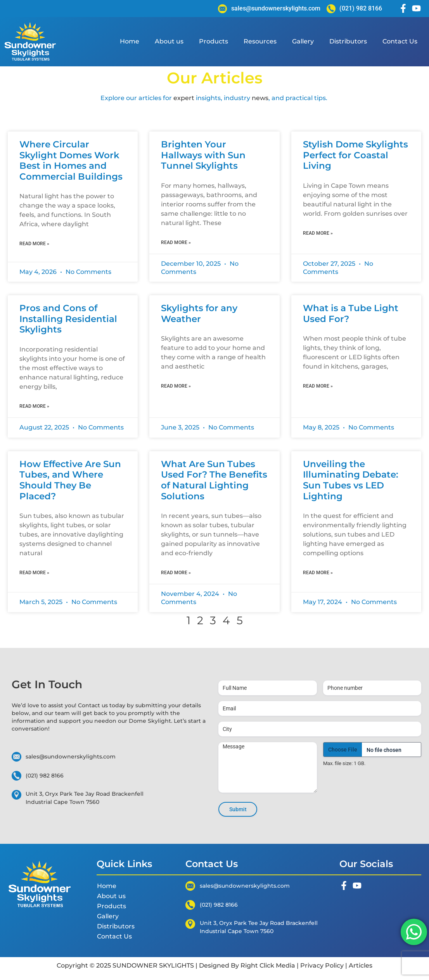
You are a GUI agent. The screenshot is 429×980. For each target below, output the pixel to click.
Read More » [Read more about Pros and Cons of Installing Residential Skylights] (34, 406)
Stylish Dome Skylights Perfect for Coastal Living (355, 155)
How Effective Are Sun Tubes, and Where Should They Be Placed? (70, 480)
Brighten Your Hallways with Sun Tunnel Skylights (203, 155)
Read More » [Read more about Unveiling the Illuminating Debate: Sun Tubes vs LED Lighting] (318, 573)
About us (169, 41)
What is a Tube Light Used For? (351, 313)
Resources (260, 41)
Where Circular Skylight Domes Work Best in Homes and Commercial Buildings (71, 160)
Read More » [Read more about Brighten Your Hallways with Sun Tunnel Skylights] (176, 242)
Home (130, 41)
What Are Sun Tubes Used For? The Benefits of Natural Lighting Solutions (214, 480)
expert (184, 98)
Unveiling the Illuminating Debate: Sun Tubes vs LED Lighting (351, 480)
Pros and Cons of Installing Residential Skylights (68, 319)
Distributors (348, 41)
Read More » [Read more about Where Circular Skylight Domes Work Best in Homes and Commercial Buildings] (34, 244)
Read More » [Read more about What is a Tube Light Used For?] (318, 386)
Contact (90, 705)
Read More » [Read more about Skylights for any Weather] (176, 386)
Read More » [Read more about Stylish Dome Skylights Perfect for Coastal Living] (318, 233)
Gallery (303, 41)
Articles (360, 965)
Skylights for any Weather (199, 313)
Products (214, 41)
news (260, 98)
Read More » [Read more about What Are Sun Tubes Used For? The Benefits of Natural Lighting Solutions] (176, 573)
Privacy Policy (322, 965)
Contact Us (400, 41)
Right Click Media (268, 965)
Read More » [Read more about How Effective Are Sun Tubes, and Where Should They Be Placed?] (34, 573)
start (195, 721)
